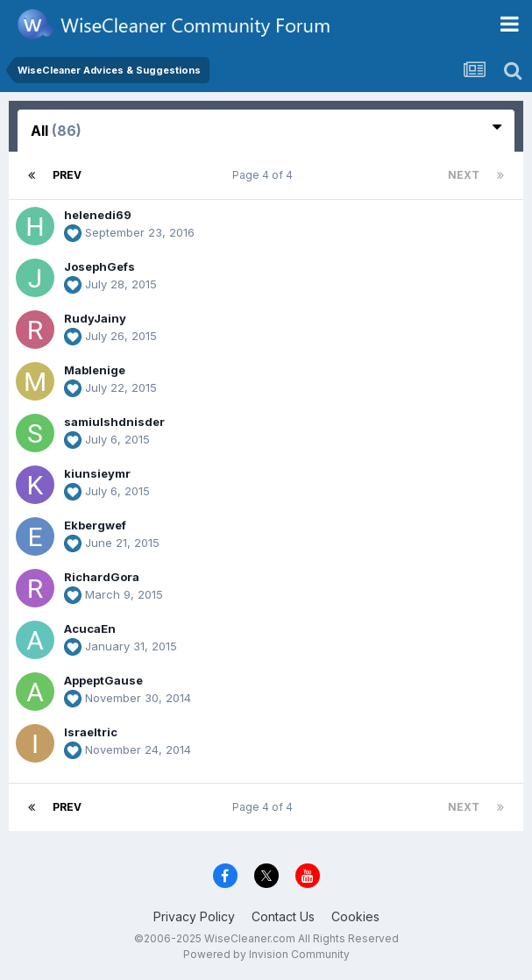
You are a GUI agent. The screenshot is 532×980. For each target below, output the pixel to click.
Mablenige (95, 370)
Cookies (355, 916)
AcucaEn (90, 628)
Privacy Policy (194, 916)
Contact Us (283, 916)
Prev (67, 175)
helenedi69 (98, 215)
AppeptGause (103, 680)
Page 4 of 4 (265, 175)
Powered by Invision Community (266, 954)
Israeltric (91, 732)
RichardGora (102, 577)
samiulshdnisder (114, 422)
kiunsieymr (97, 473)
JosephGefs (99, 266)
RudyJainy (95, 318)
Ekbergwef (95, 525)
